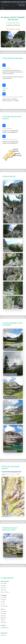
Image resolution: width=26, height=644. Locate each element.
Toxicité (3, 620)
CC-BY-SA (9, 517)
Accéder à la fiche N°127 (10, 556)
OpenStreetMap (12, 515)
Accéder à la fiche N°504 (10, 422)
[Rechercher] (6, 5)
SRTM (16, 515)
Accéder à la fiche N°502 (10, 397)
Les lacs (3, 602)
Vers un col (4, 590)
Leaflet (3, 515)
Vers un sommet (5, 592)
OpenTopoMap (4, 517)
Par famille (3, 614)
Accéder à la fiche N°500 (10, 349)
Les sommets (4, 606)
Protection (3, 622)
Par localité (4, 583)
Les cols (3, 604)
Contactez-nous (5, 628)
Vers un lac (4, 588)
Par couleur (4, 611)
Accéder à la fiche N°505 (10, 451)
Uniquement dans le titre (22, 5)
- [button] (3, 481)
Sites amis (3, 635)
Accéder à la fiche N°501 (10, 374)
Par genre (3, 616)
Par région (3, 586)
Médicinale (4, 618)
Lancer (14, 5)
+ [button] (3, 479)
